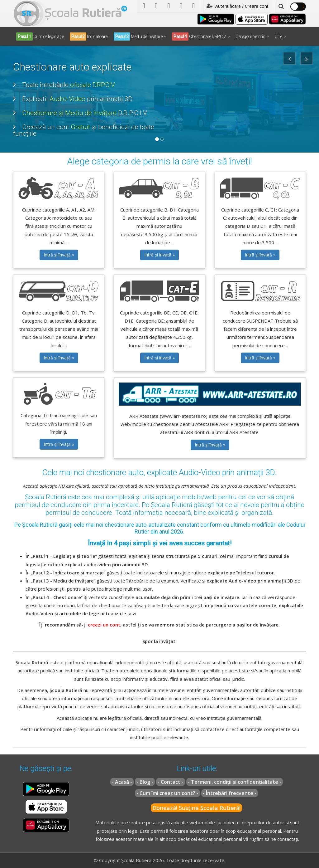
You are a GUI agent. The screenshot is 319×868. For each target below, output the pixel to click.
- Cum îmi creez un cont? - (167, 793)
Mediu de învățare (138, 37)
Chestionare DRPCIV (199, 37)
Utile (279, 37)
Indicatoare (89, 37)
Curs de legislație (40, 37)
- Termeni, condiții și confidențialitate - (235, 782)
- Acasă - (122, 782)
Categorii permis (250, 37)
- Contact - (171, 782)
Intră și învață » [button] (59, 255)
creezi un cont (104, 625)
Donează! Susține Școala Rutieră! (196, 808)
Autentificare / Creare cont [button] (238, 6)
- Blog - (145, 782)
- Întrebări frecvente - (230, 793)
